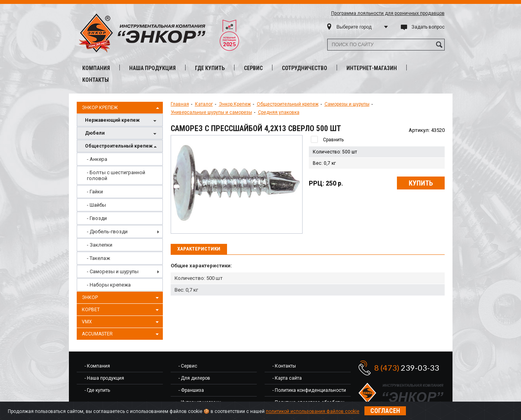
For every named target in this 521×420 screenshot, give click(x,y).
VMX (121, 322)
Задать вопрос (428, 27)
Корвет (121, 310)
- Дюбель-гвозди (107, 232)
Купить (421, 183)
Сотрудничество (305, 68)
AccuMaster (121, 334)
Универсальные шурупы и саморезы (211, 112)
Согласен (385, 411)
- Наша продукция (104, 378)
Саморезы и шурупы (347, 104)
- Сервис (188, 366)
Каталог (204, 104)
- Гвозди (97, 218)
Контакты (96, 80)
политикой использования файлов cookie (313, 411)
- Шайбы (96, 205)
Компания (96, 68)
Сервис (253, 68)
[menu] (120, 222)
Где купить (210, 68)
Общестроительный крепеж (122, 147)
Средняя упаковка (279, 112)
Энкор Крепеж (121, 108)
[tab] (199, 249)
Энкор (121, 298)
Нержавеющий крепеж (122, 121)
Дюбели (122, 134)
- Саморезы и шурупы (113, 271)
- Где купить (97, 390)
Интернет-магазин (372, 68)
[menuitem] (120, 159)
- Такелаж (98, 258)
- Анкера (97, 159)
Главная (180, 104)
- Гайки (95, 192)
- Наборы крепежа (109, 285)
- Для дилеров (194, 378)
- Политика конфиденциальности (309, 390)
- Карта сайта (287, 378)
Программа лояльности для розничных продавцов (388, 13)
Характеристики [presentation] (199, 249)
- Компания (97, 366)
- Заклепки (100, 245)
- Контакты (284, 366)
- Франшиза (191, 390)
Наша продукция (152, 68)
